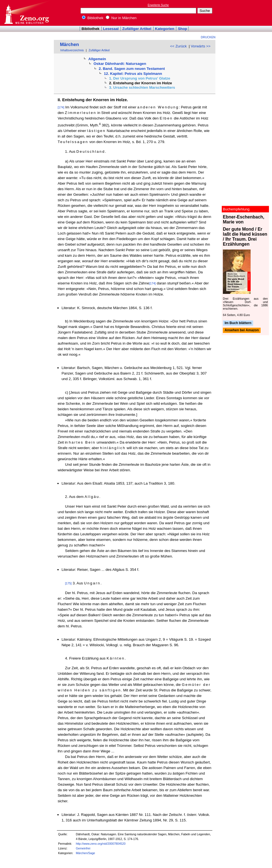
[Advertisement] (246, 13)
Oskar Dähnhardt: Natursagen (120, 64)
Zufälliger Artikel (137, 29)
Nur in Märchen (121, 18)
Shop (182, 29)
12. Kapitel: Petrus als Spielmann (133, 74)
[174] (61, 107)
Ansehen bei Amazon (242, 330)
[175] (68, 583)
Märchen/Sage (85, 853)
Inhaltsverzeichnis (72, 50)
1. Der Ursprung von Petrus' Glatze (140, 78)
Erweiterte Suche (158, 5)
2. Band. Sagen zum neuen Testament (132, 69)
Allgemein (97, 59)
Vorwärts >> (201, 46)
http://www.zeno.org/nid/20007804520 (101, 844)
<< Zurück (178, 46)
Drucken (208, 37)
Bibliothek (93, 18)
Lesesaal (111, 29)
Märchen (70, 44)
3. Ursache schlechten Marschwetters (142, 87)
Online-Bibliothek (26, 13)
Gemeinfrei (83, 848)
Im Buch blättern (238, 323)
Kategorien (165, 29)
